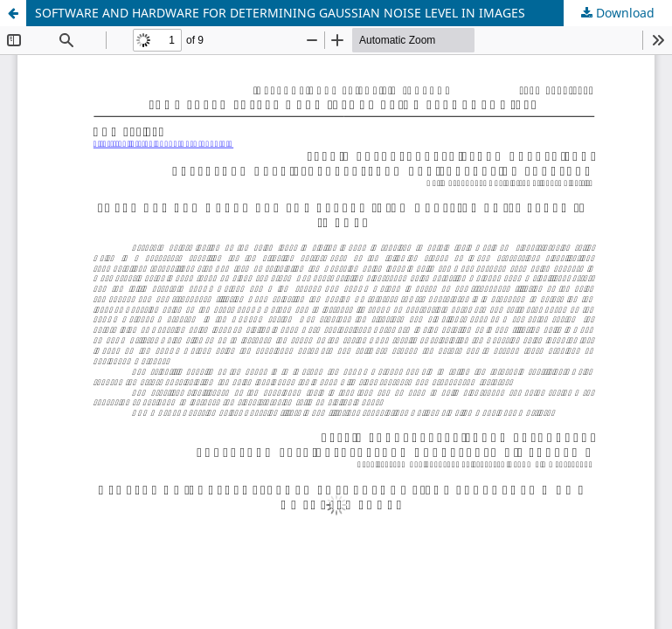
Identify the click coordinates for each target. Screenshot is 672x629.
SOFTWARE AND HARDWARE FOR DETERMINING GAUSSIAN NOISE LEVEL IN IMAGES (280, 13)
